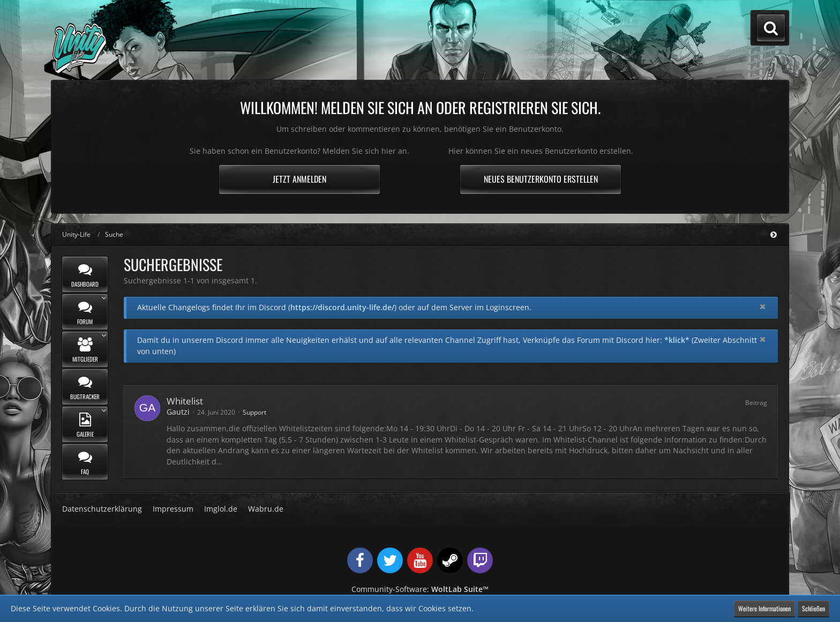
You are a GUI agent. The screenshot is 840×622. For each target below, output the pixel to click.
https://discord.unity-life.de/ (342, 307)
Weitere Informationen (764, 608)
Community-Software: (420, 589)
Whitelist (185, 401)
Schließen (813, 608)
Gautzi (178, 412)
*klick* (677, 340)
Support (254, 412)
